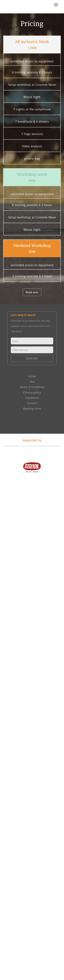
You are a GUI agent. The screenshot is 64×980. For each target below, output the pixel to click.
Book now (32, 292)
